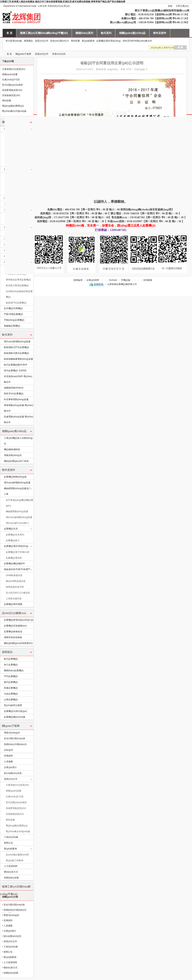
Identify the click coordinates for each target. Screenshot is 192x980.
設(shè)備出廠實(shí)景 (17, 855)
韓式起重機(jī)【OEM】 (16, 371)
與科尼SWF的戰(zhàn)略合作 (137, 41)
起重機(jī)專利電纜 (13, 604)
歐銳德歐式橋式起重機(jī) (16, 353)
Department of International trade (20, 6)
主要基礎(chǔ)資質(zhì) (14, 69)
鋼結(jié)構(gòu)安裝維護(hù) (18, 643)
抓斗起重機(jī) (11, 665)
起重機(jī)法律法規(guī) (15, 711)
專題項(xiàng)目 (12, 733)
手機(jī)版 (126, 280)
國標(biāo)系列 (84, 33)
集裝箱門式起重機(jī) (16, 303)
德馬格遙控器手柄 (15, 587)
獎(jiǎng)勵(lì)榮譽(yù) (13, 106)
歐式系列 (106, 33)
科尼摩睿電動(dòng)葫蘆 (16, 399)
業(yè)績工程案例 (15, 860)
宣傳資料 (8, 756)
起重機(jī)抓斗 (13, 540)
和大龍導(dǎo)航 (14, 41)
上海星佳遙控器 (14, 599)
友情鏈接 (148, 280)
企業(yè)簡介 (10, 767)
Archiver (113, 280)
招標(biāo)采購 (11, 878)
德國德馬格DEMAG (14, 388)
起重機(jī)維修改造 (13, 632)
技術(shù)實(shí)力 (60, 41)
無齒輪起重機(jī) (12, 326)
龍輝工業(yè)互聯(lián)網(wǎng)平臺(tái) (44, 33)
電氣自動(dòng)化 (13, 455)
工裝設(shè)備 (11, 837)
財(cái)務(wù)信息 (13, 773)
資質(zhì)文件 (42, 41)
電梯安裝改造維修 (13, 637)
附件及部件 (160, 33)
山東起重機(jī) (11, 700)
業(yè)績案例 (88, 41)
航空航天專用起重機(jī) (17, 286)
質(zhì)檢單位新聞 (13, 705)
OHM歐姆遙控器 (14, 575)
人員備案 (8, 762)
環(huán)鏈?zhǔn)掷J (17, 523)
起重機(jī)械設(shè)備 (15, 717)
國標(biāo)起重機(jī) (14, 671)
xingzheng (112, 69)
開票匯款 (28, 41)
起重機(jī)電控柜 (14, 558)
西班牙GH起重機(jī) (14, 394)
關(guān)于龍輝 (23, 54)
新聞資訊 (7, 652)
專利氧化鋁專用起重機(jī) (18, 280)
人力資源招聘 (11, 866)
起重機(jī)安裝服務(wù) (15, 626)
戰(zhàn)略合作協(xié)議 (14, 111)
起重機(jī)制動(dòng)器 (15, 477)
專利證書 (75, 41)
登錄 (170, 6)
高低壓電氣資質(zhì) (12, 90)
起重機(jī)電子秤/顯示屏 (18, 552)
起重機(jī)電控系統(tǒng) (109, 41)
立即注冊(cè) (182, 6)
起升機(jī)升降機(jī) (13, 308)
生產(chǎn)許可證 (11, 80)
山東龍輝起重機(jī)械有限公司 (1, 54)
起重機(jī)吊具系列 (15, 535)
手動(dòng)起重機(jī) (14, 320)
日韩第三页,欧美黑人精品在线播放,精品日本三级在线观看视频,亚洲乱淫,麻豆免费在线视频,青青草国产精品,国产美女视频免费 (63, 2)
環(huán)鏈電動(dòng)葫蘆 (17, 342)
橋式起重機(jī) (11, 682)
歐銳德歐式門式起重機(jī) (16, 347)
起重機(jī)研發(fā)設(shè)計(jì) (19, 620)
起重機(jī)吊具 (11, 529)
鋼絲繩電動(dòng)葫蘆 (17, 511)
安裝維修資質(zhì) (11, 95)
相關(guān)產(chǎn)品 (132, 33)
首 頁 (9, 33)
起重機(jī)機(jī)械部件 (14, 564)
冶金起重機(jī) (11, 694)
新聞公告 (8, 843)
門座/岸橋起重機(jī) (13, 314)
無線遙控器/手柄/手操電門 (17, 569)
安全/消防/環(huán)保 (15, 739)
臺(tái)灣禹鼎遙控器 (16, 581)
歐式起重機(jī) (11, 659)
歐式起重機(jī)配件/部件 (16, 365)
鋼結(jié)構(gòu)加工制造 (16, 461)
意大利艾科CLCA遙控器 (18, 593)
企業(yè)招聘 (93, 280)
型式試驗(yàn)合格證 (12, 85)
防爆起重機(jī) (11, 688)
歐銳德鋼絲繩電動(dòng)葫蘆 (18, 359)
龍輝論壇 (78, 280)
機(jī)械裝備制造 (12, 449)
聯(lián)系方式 (11, 872)
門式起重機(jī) (11, 676)
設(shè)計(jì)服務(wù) (14, 613)
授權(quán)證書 (10, 74)
